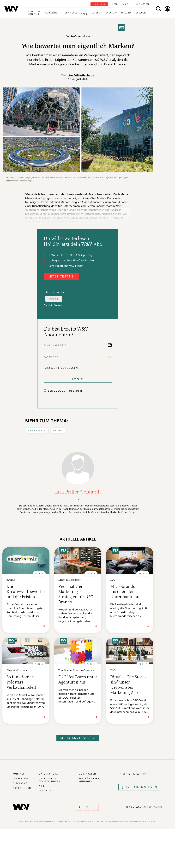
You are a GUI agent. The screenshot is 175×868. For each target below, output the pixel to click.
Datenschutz (48, 774)
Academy (97, 13)
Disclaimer (21, 783)
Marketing (51, 13)
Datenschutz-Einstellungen (50, 780)
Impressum (21, 779)
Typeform (54, 299)
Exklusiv (141, 13)
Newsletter (143, 4)
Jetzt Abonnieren (140, 787)
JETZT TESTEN (61, 276)
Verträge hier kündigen (89, 780)
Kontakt (19, 774)
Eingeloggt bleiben (65, 391)
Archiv (58, 430)
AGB (42, 786)
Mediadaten (87, 774)
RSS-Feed (45, 791)
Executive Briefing (34, 13)
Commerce (71, 13)
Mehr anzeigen (78, 738)
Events (110, 13)
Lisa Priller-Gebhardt (81, 75)
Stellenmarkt (121, 4)
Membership (37, 430)
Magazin (127, 13)
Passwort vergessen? (62, 368)
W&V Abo (100, 4)
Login (78, 379)
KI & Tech (84, 13)
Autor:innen (22, 788)
